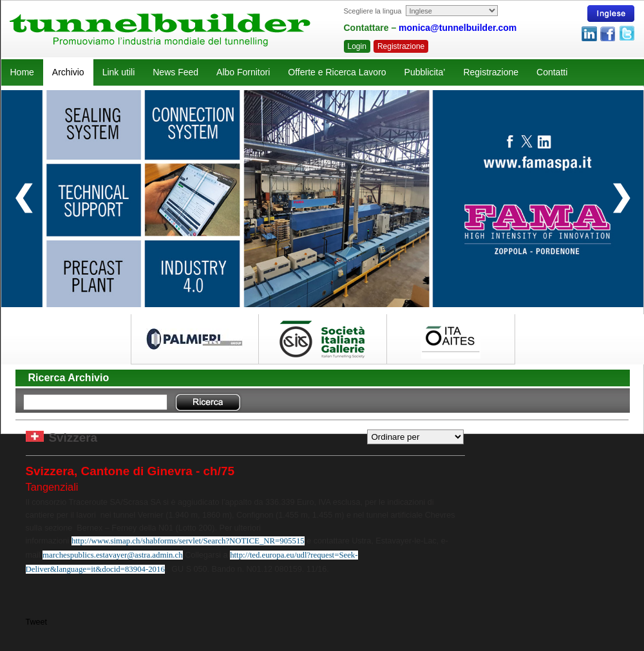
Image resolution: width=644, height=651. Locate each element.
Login (357, 46)
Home (22, 72)
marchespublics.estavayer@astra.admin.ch (113, 555)
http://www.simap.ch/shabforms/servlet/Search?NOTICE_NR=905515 (188, 541)
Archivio (68, 72)
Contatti (552, 72)
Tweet (37, 622)
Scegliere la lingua (373, 11)
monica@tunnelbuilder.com (458, 28)
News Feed (175, 72)
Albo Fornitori (243, 72)
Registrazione (401, 46)
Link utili (119, 72)
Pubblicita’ (425, 72)
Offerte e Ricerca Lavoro (337, 72)
